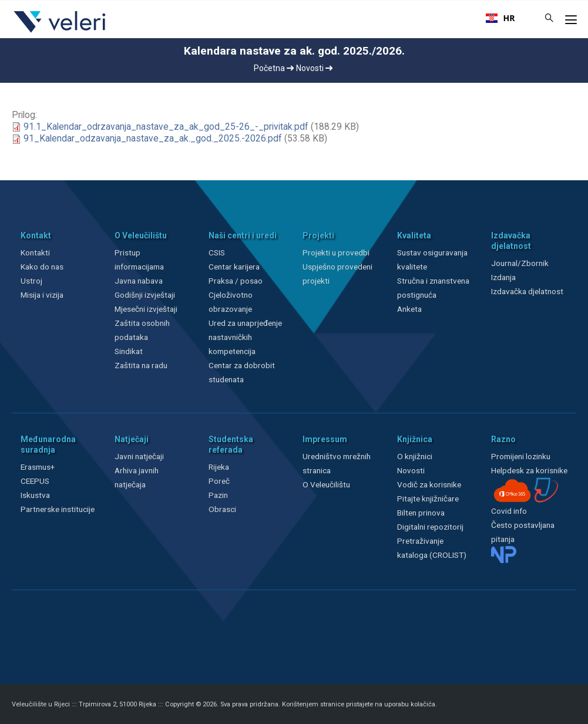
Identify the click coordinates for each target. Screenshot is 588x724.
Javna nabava (139, 281)
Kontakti (35, 252)
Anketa (409, 309)
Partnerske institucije (58, 509)
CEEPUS (35, 481)
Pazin (218, 495)
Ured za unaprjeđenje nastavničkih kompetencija (245, 337)
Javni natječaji (139, 456)
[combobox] (500, 18)
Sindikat (129, 351)
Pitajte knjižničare (428, 499)
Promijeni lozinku (521, 456)
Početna (274, 68)
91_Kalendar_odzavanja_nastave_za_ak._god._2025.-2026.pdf (153, 139)
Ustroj (31, 281)
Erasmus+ (38, 467)
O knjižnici (415, 456)
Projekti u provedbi (336, 252)
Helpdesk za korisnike (529, 470)
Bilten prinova (421, 513)
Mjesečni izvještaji (146, 309)
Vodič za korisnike (429, 484)
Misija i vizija (42, 295)
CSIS (217, 252)
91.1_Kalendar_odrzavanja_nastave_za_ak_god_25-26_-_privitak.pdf (166, 127)
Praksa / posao (236, 281)
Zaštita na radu (141, 365)
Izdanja (503, 277)
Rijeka (219, 467)
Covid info (509, 511)
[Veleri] (60, 32)
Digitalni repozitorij (430, 527)
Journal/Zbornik (520, 263)
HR (500, 18)
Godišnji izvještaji (145, 295)
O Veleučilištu (326, 484)
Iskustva (35, 495)
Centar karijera (234, 267)
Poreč (219, 481)
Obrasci (222, 509)
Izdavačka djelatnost (527, 291)
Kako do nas (42, 267)
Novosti (314, 68)
